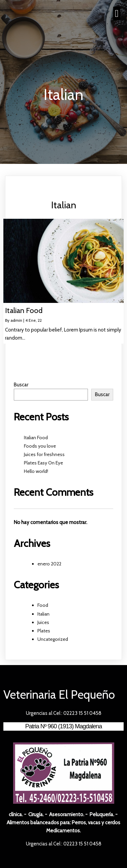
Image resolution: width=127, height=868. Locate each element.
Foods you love (40, 446)
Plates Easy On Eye (43, 463)
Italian (43, 614)
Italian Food (36, 438)
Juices (43, 622)
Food (43, 605)
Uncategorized (53, 639)
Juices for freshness (44, 454)
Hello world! (36, 471)
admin (16, 320)
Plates (44, 631)
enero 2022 (49, 564)
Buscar (21, 385)
